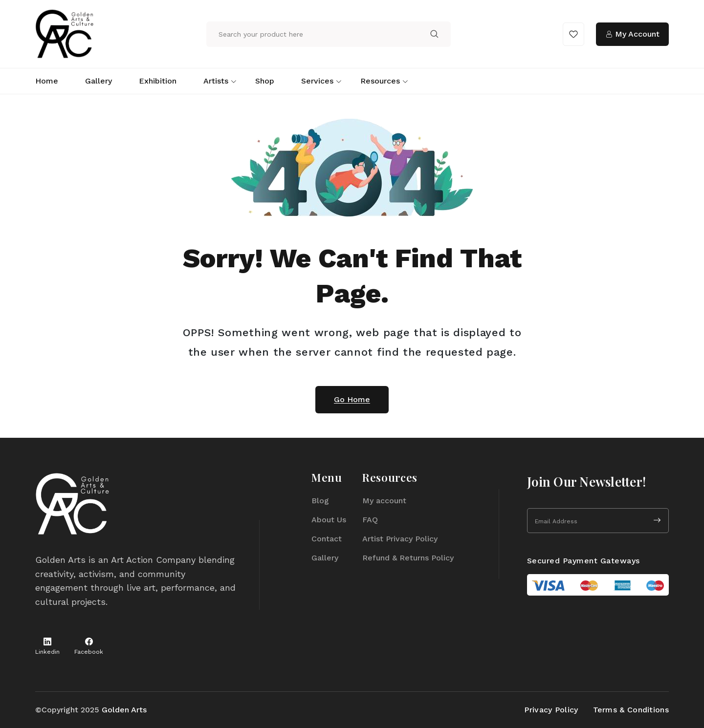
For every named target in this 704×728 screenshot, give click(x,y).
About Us (329, 520)
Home (47, 81)
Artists (216, 81)
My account (384, 501)
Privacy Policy (551, 710)
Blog (320, 501)
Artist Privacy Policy (400, 539)
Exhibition (158, 81)
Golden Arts (124, 710)
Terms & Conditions (631, 710)
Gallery (99, 81)
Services (317, 81)
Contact (327, 539)
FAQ (370, 520)
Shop (265, 81)
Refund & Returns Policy (408, 558)
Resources (380, 81)
